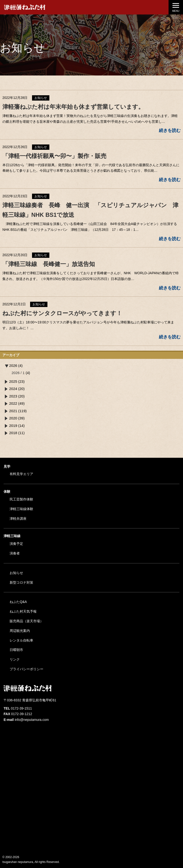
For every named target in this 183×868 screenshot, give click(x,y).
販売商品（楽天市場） (26, 621)
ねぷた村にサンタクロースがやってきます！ (65, 313)
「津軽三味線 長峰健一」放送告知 (49, 264)
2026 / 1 (18, 373)
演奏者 (15, 553)
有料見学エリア (21, 474)
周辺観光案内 (20, 631)
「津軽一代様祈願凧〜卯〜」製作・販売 (54, 156)
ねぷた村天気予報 (23, 611)
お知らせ (16, 573)
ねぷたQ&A (18, 602)
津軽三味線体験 (21, 509)
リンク (15, 659)
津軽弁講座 (18, 519)
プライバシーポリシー (26, 669)
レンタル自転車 (21, 640)
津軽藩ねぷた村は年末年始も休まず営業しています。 (73, 107)
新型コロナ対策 (21, 582)
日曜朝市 (16, 650)
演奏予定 (16, 544)
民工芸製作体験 (21, 499)
